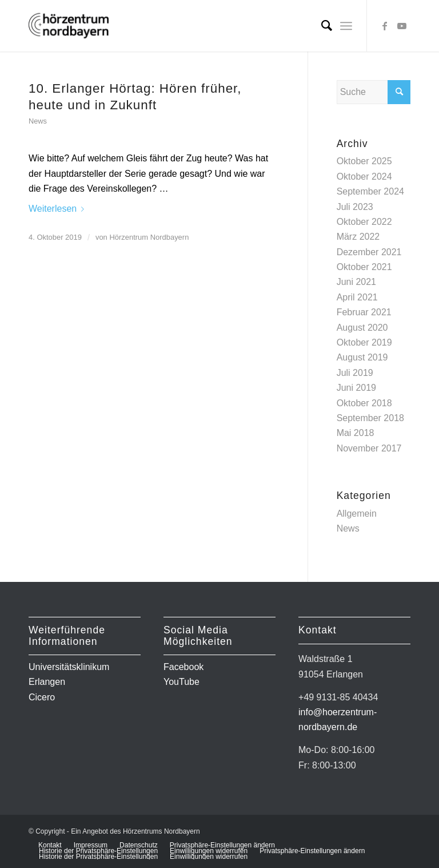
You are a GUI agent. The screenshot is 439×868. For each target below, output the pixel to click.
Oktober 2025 (364, 161)
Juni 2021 (356, 282)
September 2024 (370, 191)
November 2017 (369, 448)
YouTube (181, 682)
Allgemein (357, 514)
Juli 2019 (355, 373)
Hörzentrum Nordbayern (149, 237)
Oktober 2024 (364, 177)
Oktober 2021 (364, 267)
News (38, 121)
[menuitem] (321, 26)
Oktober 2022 (364, 222)
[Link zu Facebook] (385, 26)
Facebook (183, 667)
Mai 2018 (356, 433)
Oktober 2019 (364, 342)
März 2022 (358, 237)
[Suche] (321, 26)
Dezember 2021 (369, 252)
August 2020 (362, 328)
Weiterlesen (59, 209)
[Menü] (346, 26)
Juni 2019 (356, 388)
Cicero (42, 697)
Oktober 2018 (364, 403)
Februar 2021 (364, 312)
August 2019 (362, 357)
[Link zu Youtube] (402, 26)
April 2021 (357, 297)
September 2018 (370, 418)
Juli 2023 (355, 207)
